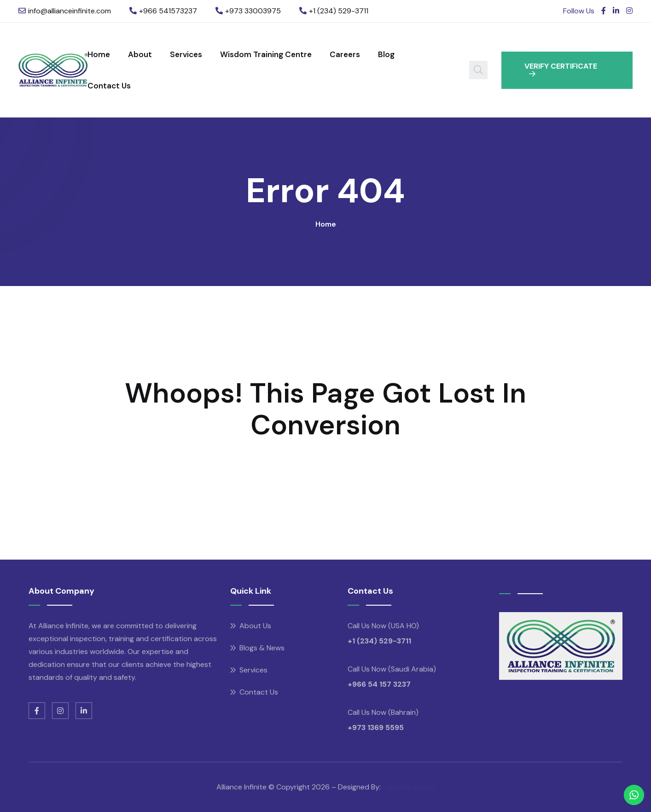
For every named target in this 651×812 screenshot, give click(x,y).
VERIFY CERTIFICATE (561, 69)
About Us (255, 626)
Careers (345, 54)
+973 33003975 (253, 11)
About (140, 54)
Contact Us (109, 86)
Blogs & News (262, 648)
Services (186, 54)
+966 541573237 (168, 11)
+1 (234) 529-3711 (339, 11)
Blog (386, 54)
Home (99, 54)
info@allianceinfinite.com (70, 11)
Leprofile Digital (409, 787)
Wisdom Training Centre (266, 54)
